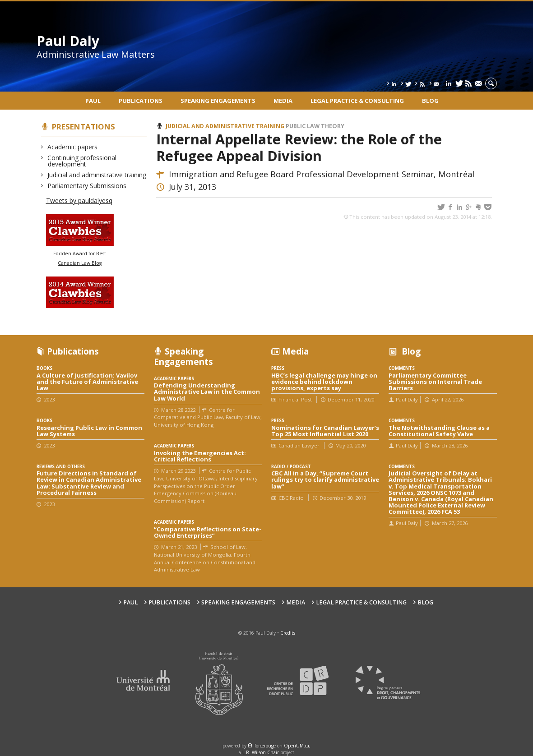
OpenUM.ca (297, 746)
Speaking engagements (218, 101)
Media (283, 101)
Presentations (83, 127)
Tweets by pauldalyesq (79, 201)
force (265, 746)
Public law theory (315, 126)
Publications (141, 101)
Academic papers (73, 147)
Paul (93, 101)
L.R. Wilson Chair (261, 752)
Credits (288, 633)
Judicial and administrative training (97, 175)
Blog (430, 101)
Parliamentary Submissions (87, 186)
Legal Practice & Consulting (357, 101)
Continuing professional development (82, 161)
